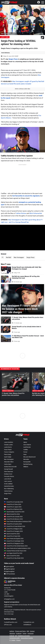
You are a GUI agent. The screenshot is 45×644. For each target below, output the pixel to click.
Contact (32, 631)
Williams (26, 467)
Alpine (25, 442)
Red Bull (9, 257)
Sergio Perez (13, 59)
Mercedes (26, 459)
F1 (3, 257)
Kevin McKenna (6, 53)
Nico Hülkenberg (9, 489)
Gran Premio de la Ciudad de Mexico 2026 (17, 548)
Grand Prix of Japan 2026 (13, 507)
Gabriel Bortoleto (9, 486)
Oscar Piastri (8, 450)
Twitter (25, 633)
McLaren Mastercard (29, 457)
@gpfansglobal (9, 569)
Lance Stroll (7, 479)
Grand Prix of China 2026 (13, 504)
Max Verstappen (19, 257)
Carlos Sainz (8, 464)
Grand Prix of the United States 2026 (16, 546)
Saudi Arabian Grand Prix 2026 (14, 512)
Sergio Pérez (8, 493)
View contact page (9, 614)
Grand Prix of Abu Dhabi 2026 (14, 558)
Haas (25, 454)
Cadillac (26, 450)
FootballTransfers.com (11, 622)
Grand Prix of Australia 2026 (14, 502)
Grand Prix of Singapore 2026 (14, 543)
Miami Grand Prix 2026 (12, 514)
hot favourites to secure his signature (26, 196)
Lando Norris (8, 447)
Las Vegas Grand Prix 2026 (13, 553)
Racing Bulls (27, 462)
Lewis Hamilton (9, 442)
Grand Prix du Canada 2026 (13, 517)
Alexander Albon (9, 462)
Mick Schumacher (36, 213)
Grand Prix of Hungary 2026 (13, 531)
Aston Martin (27, 445)
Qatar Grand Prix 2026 (12, 556)
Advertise (12, 633)
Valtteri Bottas (21, 213)
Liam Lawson (8, 481)
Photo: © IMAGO (5, 34)
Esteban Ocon (8, 474)
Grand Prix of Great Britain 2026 (15, 526)
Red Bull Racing (28, 464)
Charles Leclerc (8, 445)
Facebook (19, 633)
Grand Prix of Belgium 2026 (13, 529)
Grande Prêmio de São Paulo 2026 (15, 551)
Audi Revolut (27, 447)
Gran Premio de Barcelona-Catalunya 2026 (18, 521)
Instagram (31, 633)
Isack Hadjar (8, 457)
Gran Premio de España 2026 (14, 539)
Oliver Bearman (9, 472)
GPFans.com (8, 625)
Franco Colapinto (9, 452)
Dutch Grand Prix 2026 (12, 534)
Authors (12, 631)
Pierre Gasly (8, 454)
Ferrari (25, 452)
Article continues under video (22, 89)
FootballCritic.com (29, 622)
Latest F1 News (5, 37)
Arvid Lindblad (8, 484)
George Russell (8, 469)
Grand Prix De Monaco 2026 (13, 519)
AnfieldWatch (27, 625)
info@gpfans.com (9, 599)
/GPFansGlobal (9, 574)
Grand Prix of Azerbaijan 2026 (14, 541)
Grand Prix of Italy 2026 (12, 536)
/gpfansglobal (9, 567)
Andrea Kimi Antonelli (10, 467)
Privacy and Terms (20, 631)
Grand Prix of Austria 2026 (13, 524)
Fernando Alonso (9, 476)
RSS (28, 631)
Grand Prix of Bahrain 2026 (13, 509)
